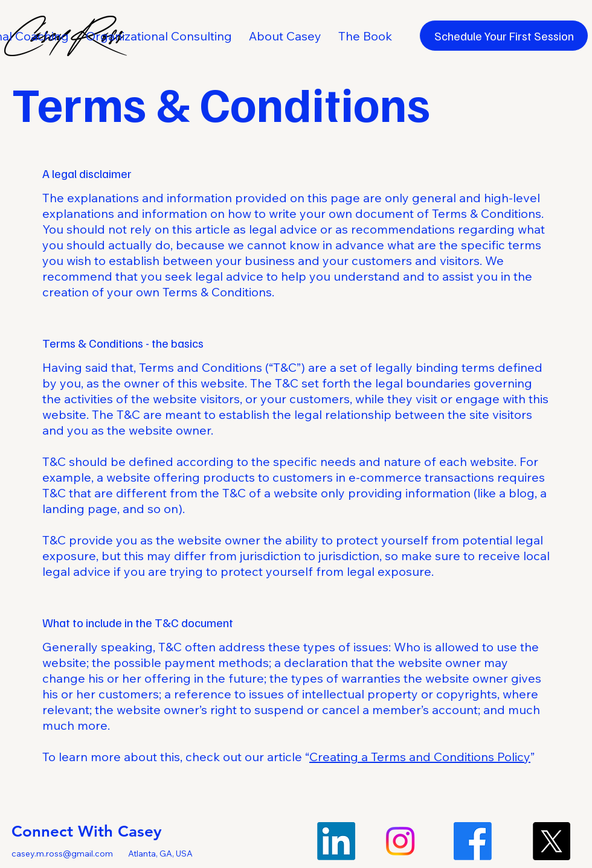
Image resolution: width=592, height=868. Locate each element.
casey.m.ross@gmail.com (62, 854)
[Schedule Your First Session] (504, 36)
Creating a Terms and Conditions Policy (420, 757)
